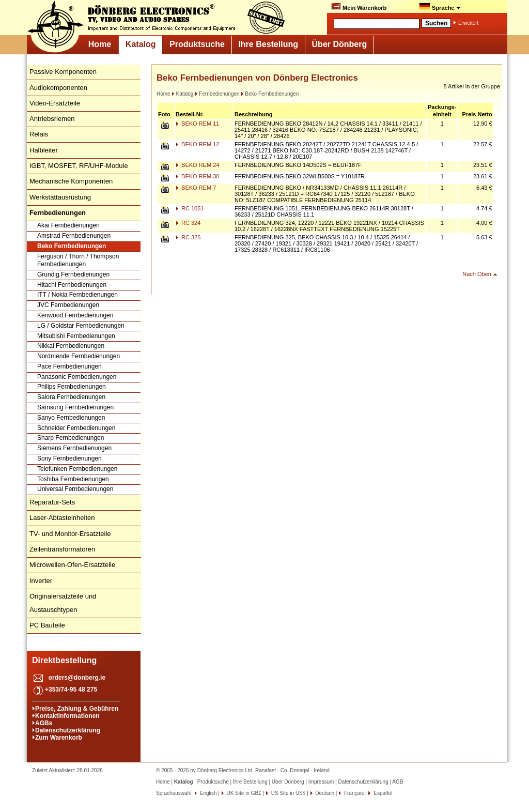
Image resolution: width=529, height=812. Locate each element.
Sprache (440, 7)
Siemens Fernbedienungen (74, 448)
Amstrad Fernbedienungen (74, 236)
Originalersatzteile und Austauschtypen (63, 603)
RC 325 (188, 237)
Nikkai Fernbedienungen (71, 346)
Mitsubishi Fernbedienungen (76, 336)
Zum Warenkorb (59, 738)
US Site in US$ (288, 793)
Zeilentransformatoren (62, 549)
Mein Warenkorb (359, 7)
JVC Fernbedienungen (68, 305)
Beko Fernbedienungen (72, 246)
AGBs (44, 723)
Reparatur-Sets (52, 502)
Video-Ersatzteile (55, 103)
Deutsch (324, 793)
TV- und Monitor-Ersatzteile (70, 534)
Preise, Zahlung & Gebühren (77, 709)
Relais (39, 134)
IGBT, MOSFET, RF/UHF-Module (79, 166)
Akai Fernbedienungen (68, 225)
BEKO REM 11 (197, 124)
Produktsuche (197, 44)
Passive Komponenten (63, 72)
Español (382, 793)
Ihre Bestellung (268, 44)
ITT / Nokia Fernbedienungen (77, 295)
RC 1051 (190, 208)
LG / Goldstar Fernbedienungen (81, 326)
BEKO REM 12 (197, 144)
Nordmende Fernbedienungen (79, 356)
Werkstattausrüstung (60, 197)
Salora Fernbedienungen (71, 397)
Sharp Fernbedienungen (71, 438)
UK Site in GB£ (244, 793)
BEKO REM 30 (197, 176)
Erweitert (468, 23)
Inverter (41, 581)
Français (353, 793)
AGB (398, 782)
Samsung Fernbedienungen (75, 407)
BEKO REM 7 (196, 188)
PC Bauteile (47, 625)
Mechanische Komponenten (71, 181)
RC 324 (188, 223)
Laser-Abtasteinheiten (62, 518)
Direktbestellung (64, 660)
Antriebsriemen (52, 119)
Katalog (141, 44)
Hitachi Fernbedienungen (72, 285)
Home (100, 44)
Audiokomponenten (58, 88)
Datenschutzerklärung (68, 730)
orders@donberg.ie (77, 678)
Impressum (321, 782)
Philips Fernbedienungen (72, 387)
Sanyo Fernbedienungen (71, 418)
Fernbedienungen (217, 94)
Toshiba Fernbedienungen (73, 479)
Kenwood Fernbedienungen (75, 315)
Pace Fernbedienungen (69, 366)
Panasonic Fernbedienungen (77, 377)
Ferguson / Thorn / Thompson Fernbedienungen (78, 261)
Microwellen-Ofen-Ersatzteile (72, 565)
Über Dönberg (340, 44)
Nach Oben (477, 274)
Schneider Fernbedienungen (76, 428)
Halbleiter (44, 150)
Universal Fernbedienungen (75, 489)
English (208, 793)
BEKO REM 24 (197, 165)
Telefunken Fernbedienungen (77, 469)
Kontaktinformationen (67, 716)
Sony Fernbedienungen (69, 458)
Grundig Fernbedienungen (73, 274)
